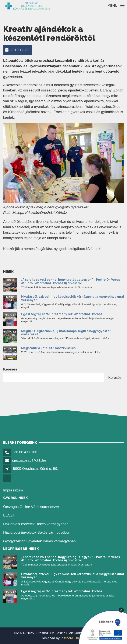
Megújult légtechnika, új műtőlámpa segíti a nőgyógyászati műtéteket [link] (66, 333)
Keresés (10, 369)
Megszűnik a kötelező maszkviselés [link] (48, 348)
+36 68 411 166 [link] (25, 452)
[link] (28, 6)
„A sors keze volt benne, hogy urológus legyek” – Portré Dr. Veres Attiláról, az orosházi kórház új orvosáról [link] (70, 281)
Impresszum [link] (13, 490)
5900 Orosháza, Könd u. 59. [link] (36, 469)
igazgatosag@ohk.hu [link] (29, 460)
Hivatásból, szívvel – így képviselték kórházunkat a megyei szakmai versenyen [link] (73, 298)
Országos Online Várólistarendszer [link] (31, 507)
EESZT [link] (9, 515)
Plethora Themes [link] (73, 638)
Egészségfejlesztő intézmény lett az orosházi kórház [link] (62, 314)
